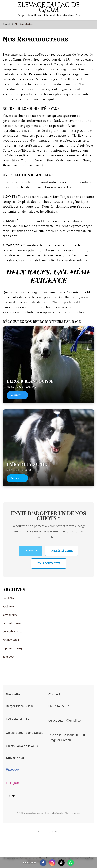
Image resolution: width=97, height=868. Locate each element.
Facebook (13, 769)
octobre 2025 (11, 640)
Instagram (13, 783)
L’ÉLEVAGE (31, 551)
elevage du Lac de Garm (49, 7)
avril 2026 (9, 606)
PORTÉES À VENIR (62, 551)
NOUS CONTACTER (49, 563)
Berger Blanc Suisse (20, 706)
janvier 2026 (10, 615)
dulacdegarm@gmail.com (66, 721)
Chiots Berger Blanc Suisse (25, 733)
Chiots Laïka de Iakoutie (22, 746)
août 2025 (9, 657)
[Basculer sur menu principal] (4, 10)
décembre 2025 (12, 623)
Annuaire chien (53, 832)
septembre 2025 (13, 648)
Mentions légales (73, 813)
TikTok (10, 796)
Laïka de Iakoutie (18, 719)
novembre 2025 (12, 631)
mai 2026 (8, 598)
